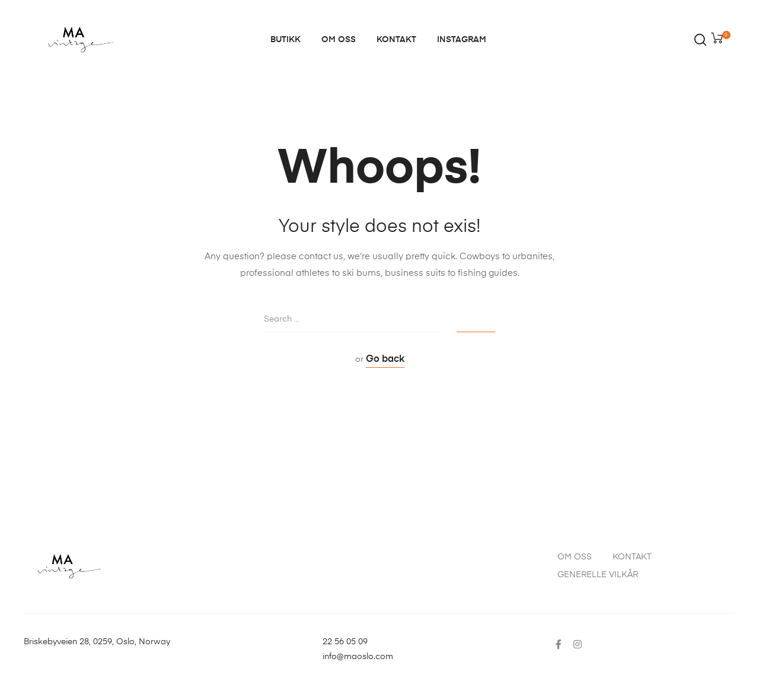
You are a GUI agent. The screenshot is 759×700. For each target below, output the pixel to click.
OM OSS (339, 40)
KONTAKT (396, 40)
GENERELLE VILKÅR (598, 575)
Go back (385, 359)
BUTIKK (286, 40)
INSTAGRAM (462, 40)
